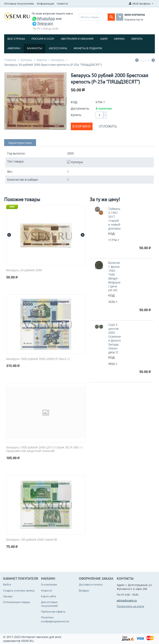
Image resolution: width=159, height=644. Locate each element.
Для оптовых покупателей (49, 604)
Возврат (84, 590)
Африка (119, 39)
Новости (62, 4)
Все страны (16, 39)
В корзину (82, 126)
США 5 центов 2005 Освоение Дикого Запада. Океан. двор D (114, 338)
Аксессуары (58, 48)
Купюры (26, 60)
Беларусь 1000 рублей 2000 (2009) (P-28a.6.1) (38, 359)
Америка (14, 48)
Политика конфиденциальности (55, 619)
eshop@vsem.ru (127, 600)
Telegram (42, 23)
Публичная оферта (53, 612)
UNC (12, 207)
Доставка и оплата (91, 584)
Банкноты (34, 48)
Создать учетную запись (19, 590)
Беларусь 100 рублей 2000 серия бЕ (32, 540)
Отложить (108, 126)
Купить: (76, 115)
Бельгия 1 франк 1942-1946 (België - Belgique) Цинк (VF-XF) (114, 276)
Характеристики (20, 143)
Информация (45, 4)
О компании (49, 584)
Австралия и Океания (77, 39)
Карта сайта (49, 596)
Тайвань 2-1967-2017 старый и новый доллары (114, 219)
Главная (10, 60)
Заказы (8, 596)
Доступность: (80, 108)
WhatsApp (43, 19)
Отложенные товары (17, 602)
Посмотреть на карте (130, 606)
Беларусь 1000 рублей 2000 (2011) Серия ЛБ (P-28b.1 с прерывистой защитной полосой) (45, 449)
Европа (137, 39)
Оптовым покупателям (19, 4)
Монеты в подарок (88, 48)
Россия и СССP (43, 39)
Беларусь (58, 60)
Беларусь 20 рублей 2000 (24, 270)
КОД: (74, 102)
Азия (104, 39)
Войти (7, 584)
